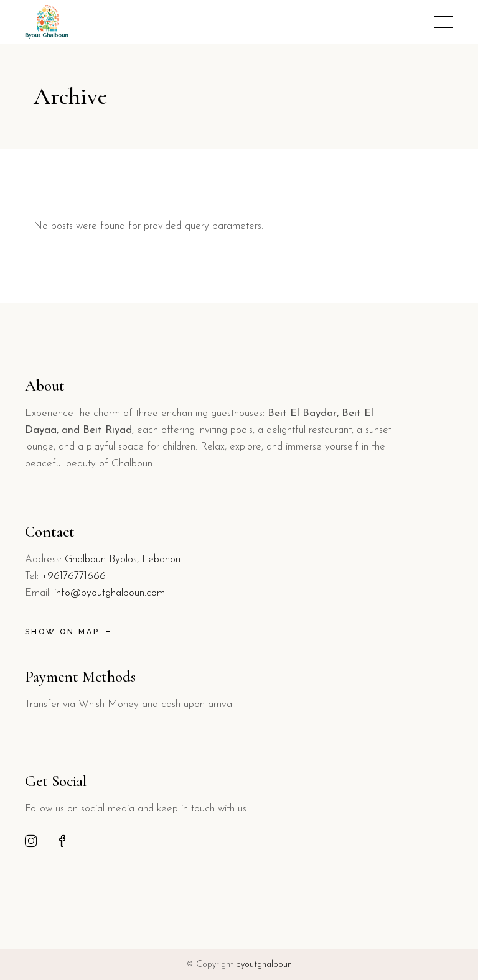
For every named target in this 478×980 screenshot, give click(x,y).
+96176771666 (74, 576)
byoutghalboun (264, 965)
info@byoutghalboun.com (110, 593)
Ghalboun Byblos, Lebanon (123, 559)
